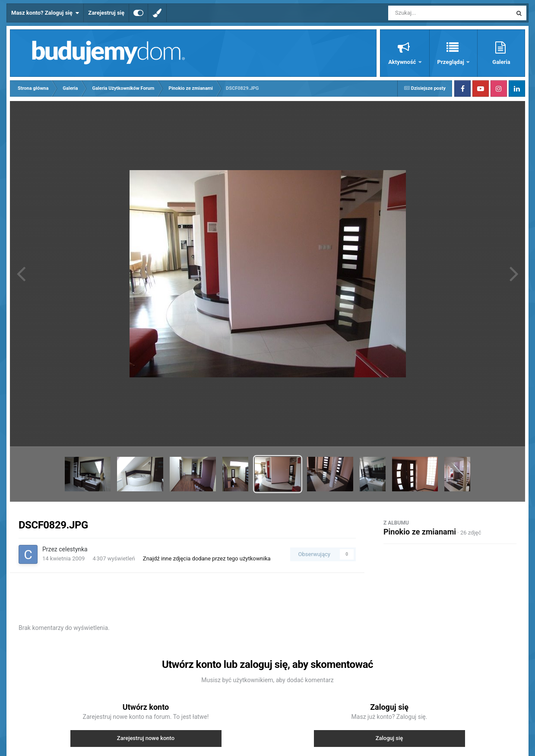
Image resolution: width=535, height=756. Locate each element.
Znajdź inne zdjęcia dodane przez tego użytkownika (207, 558)
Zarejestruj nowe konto (146, 738)
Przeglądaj (451, 62)
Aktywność (403, 62)
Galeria (501, 62)
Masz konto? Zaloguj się (45, 13)
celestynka (73, 549)
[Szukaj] (431, 13)
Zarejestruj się (106, 13)
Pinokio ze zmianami (420, 532)
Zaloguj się (389, 738)
